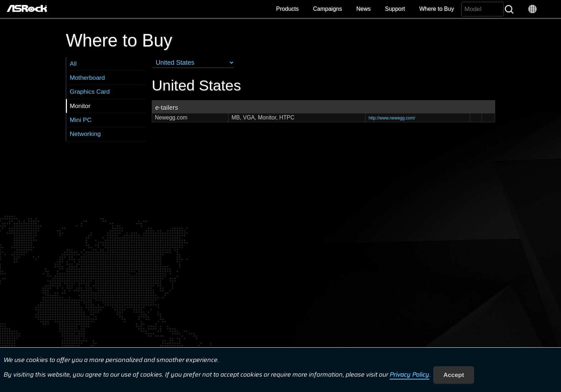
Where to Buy (437, 9)
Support (395, 9)
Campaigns (328, 9)
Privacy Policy (409, 375)
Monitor (80, 106)
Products (287, 9)
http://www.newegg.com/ (392, 118)
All (73, 64)
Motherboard (87, 78)
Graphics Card (90, 92)
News (364, 9)
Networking (85, 134)
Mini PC (81, 120)
